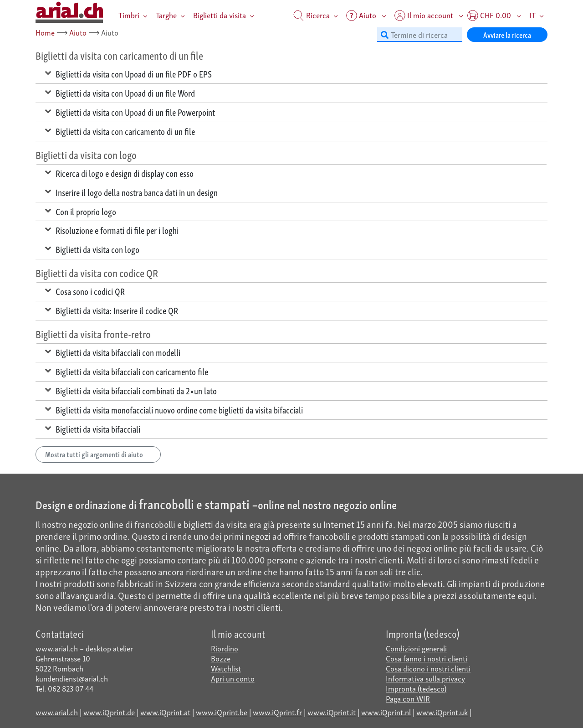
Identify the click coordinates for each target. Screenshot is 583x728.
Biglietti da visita (220, 15)
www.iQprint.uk (442, 712)
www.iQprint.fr (277, 712)
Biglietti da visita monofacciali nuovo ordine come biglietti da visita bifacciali (174, 409)
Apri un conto (233, 678)
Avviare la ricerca (507, 34)
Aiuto (78, 32)
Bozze (221, 658)
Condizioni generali (416, 648)
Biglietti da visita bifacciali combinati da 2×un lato (131, 390)
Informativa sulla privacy (425, 678)
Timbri (129, 15)
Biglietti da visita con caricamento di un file (120, 131)
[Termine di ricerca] (420, 35)
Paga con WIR (408, 698)
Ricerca (312, 15)
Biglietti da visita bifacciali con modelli (113, 352)
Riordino (225, 648)
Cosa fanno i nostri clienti (427, 658)
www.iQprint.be (222, 712)
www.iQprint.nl (386, 712)
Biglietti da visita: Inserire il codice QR (112, 310)
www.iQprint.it (332, 712)
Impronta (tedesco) (416, 688)
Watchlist (226, 668)
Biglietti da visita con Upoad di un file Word (120, 93)
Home (45, 32)
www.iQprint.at (165, 712)
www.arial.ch (57, 712)
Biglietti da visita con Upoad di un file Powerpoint (130, 112)
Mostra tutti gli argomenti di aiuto (98, 454)
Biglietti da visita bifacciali (93, 429)
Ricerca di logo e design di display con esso (119, 173)
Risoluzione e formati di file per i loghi (112, 230)
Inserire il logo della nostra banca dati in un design (131, 192)
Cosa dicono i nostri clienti (428, 668)
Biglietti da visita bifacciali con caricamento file (127, 371)
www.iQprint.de (109, 712)
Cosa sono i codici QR (85, 291)
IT (532, 15)
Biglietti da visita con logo (92, 249)
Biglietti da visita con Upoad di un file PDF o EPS (128, 73)
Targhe (166, 15)
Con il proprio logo (81, 211)
